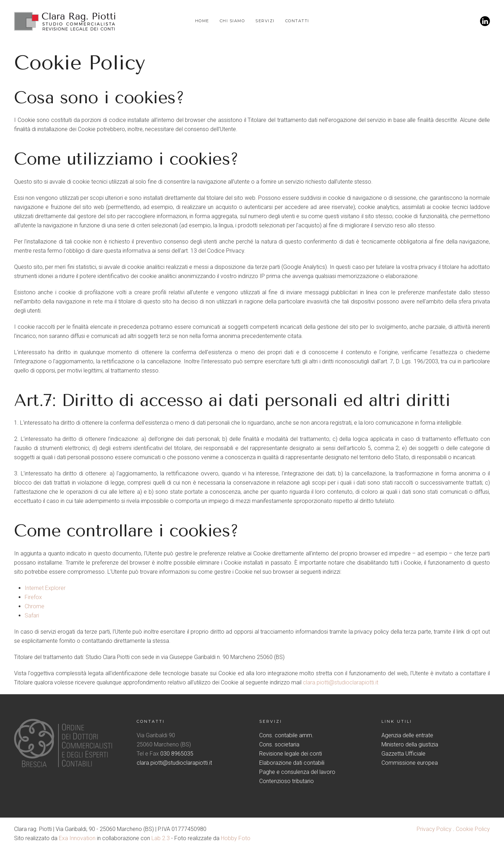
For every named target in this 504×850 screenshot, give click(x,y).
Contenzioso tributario (287, 781)
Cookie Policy (473, 829)
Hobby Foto (236, 838)
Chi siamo (232, 21)
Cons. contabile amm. (286, 735)
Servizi (265, 21)
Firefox (33, 597)
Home (202, 21)
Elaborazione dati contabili (292, 763)
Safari (32, 615)
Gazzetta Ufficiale (403, 754)
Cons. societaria (279, 744)
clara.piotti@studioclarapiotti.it (341, 682)
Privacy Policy (434, 829)
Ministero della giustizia (410, 744)
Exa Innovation (77, 838)
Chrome (35, 606)
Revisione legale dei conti (291, 754)
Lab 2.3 (161, 838)
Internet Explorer (45, 588)
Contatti (297, 21)
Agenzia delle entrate (407, 735)
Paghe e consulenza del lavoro (297, 772)
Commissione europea (410, 763)
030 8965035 (177, 754)
